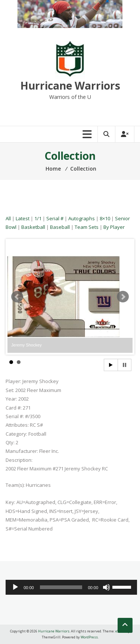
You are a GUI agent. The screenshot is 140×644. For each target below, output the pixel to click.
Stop (125, 365)
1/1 (38, 218)
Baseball (60, 227)
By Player (114, 227)
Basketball (33, 227)
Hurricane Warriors (70, 85)
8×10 (105, 218)
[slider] (61, 587)
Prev (17, 297)
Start (111, 365)
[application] (71, 587)
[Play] (15, 587)
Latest (23, 218)
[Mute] (106, 587)
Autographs (82, 218)
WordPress (89, 637)
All (8, 218)
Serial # (55, 218)
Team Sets (87, 227)
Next (123, 297)
